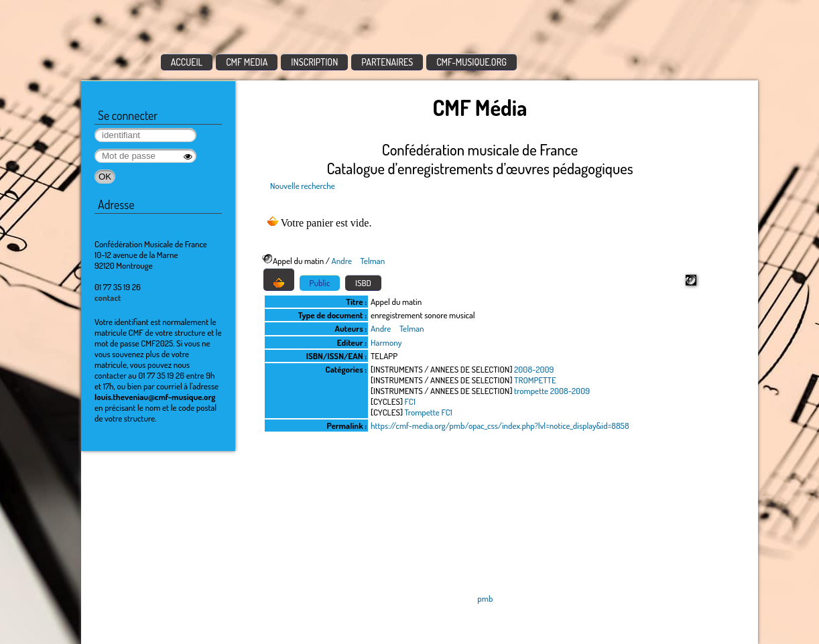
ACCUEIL (187, 62)
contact (108, 298)
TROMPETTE (535, 380)
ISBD (363, 283)
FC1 (410, 401)
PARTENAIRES (387, 62)
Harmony (386, 342)
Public (320, 283)
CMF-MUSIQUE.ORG (471, 62)
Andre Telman (359, 261)
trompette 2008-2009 (552, 391)
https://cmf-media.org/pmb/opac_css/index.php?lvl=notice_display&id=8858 (500, 426)
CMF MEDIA (247, 62)
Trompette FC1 (429, 412)
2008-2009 (534, 369)
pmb (485, 598)
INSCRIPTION (314, 62)
